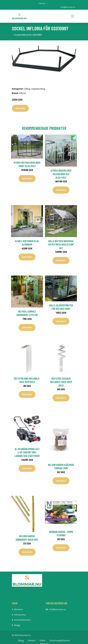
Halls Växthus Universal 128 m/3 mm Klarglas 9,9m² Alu (61, 244)
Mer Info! (20, 108)
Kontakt (32, 640)
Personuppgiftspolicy (60, 640)
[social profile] (48, 3)
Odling (27, 89)
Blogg (17, 625)
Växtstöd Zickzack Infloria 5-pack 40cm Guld (61, 382)
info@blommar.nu (68, 7)
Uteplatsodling (38, 89)
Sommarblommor (23, 620)
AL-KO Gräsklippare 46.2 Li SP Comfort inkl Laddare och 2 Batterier (27, 452)
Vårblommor (20, 615)
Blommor (19, 609)
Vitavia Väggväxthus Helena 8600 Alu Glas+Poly (61, 174)
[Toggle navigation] (73, 16)
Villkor (42, 640)
